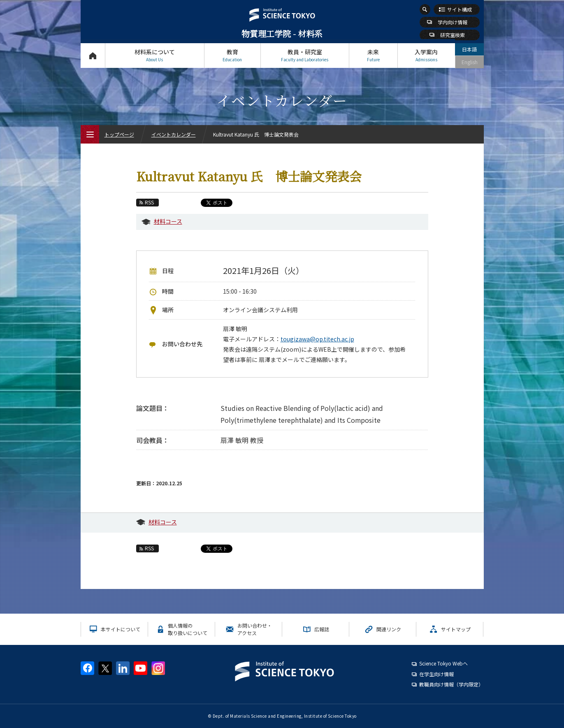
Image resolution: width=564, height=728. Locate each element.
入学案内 (426, 55)
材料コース (168, 221)
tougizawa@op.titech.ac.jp (317, 339)
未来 (373, 55)
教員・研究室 (305, 55)
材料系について (155, 55)
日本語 (469, 49)
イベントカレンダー (174, 134)
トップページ (93, 55)
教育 (232, 55)
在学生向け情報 (436, 674)
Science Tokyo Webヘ (443, 663)
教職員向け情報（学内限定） (451, 684)
